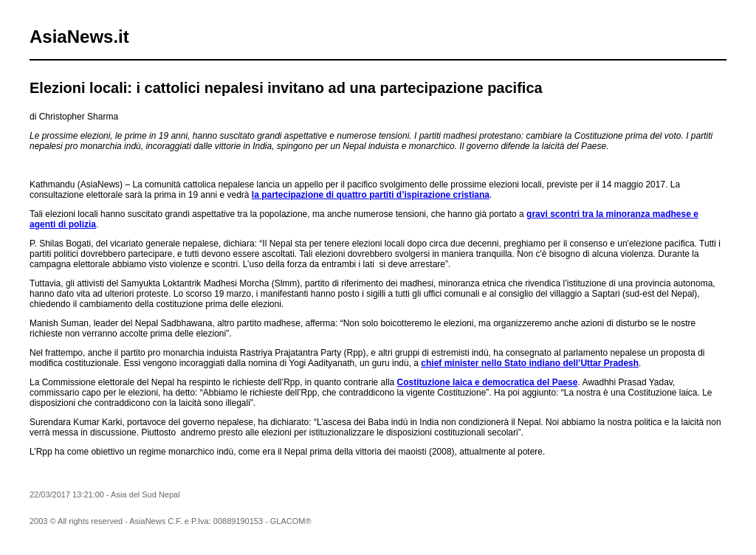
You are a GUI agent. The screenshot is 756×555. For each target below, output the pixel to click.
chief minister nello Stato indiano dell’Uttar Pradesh (530, 363)
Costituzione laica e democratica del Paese (488, 382)
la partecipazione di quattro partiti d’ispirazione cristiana (371, 195)
